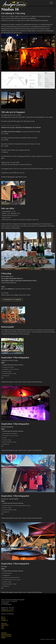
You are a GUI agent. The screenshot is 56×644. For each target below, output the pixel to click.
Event (3, 628)
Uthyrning (4, 633)
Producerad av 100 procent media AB (48, 639)
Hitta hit (3, 619)
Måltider (3, 638)
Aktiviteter (4, 623)
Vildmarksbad (5, 625)
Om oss (3, 617)
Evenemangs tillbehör (12, 300)
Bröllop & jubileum (6, 634)
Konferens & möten (6, 636)
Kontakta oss (4, 620)
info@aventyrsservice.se (7, 611)
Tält (2, 627)
